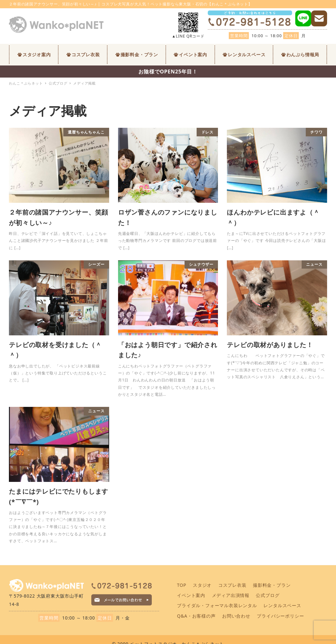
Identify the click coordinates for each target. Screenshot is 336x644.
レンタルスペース (282, 605)
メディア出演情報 (231, 595)
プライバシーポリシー (280, 616)
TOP (182, 585)
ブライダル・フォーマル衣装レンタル (217, 605)
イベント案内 (191, 595)
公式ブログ (268, 595)
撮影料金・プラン (272, 585)
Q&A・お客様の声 (196, 616)
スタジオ (202, 585)
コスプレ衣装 (232, 585)
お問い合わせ (236, 616)
